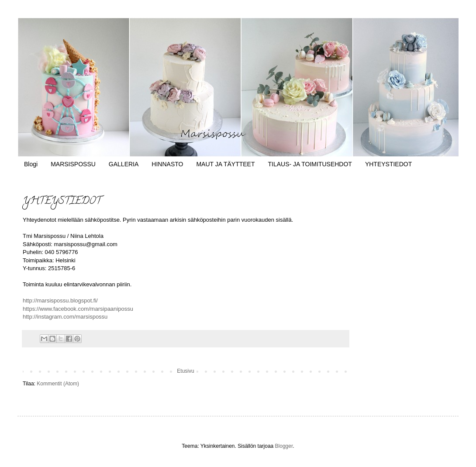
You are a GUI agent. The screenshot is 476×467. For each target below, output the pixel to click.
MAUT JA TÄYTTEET (225, 164)
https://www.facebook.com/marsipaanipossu (78, 309)
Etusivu (185, 371)
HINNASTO (167, 164)
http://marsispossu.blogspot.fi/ (60, 300)
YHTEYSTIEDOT (388, 164)
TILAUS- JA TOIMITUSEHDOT (310, 164)
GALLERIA (124, 164)
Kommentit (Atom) (58, 384)
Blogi (31, 164)
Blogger (284, 446)
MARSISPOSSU (73, 164)
